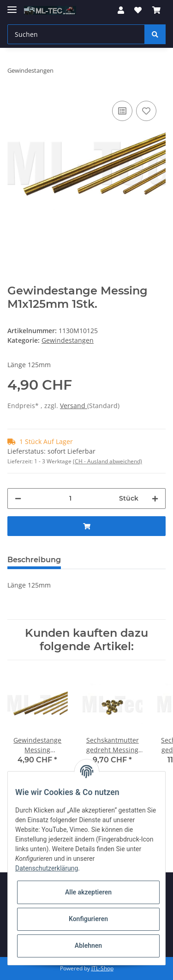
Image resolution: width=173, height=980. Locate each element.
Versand (74, 406)
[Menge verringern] (18, 499)
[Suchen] (76, 34)
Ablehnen (88, 945)
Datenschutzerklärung (47, 868)
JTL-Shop (102, 968)
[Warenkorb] (156, 10)
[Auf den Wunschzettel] (146, 111)
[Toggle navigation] (12, 6)
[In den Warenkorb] (86, 526)
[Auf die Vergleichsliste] (122, 111)
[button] (121, 10)
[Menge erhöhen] (155, 499)
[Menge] (70, 499)
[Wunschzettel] (138, 10)
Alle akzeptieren (88, 892)
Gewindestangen (68, 340)
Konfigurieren (88, 919)
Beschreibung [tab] (34, 560)
